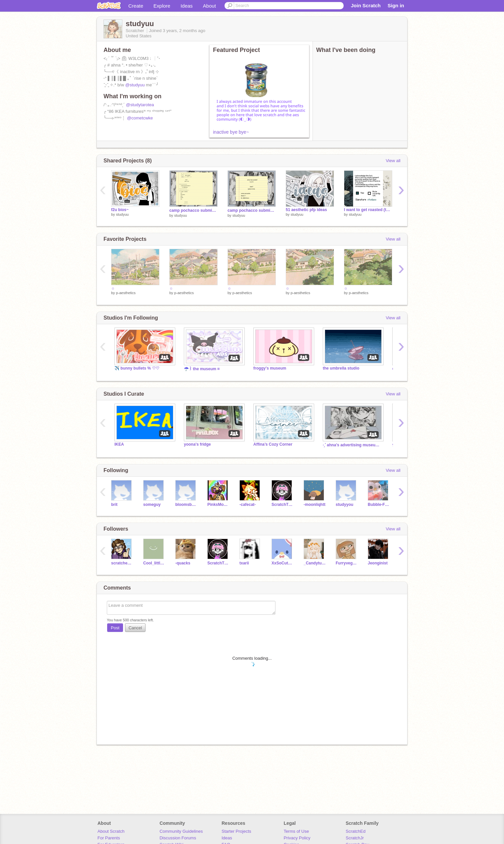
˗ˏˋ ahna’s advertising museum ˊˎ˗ (353, 445)
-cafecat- (248, 505)
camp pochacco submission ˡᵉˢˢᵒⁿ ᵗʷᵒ (193, 210)
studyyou (344, 505)
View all (393, 161)
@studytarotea (140, 105)
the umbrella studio (341, 368)
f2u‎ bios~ (120, 210)
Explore (162, 6)
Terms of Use (296, 831)
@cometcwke (140, 118)
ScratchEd (356, 831)
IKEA (119, 444)
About (210, 6)
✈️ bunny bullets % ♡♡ (137, 368)
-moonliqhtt (315, 505)
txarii (244, 563)
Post (115, 628)
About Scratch (111, 831)
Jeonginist (378, 563)
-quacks (183, 563)
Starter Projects (236, 831)
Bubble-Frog (379, 505)
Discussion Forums (178, 838)
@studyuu (135, 85)
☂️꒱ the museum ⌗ (202, 369)
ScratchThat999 (283, 505)
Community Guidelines (181, 831)
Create (136, 6)
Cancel (135, 628)
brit (114, 505)
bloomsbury (186, 505)
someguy (152, 505)
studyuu (123, 214)
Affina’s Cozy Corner (273, 444)
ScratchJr (355, 838)
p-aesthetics (126, 293)
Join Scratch (366, 5)
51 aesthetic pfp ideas (306, 210)
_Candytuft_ (315, 563)
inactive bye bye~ (231, 132)
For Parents (109, 838)
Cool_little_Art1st (154, 563)
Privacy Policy (297, 838)
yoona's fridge (197, 444)
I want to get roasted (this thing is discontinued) (368, 210)
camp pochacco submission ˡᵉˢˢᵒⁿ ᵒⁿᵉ (252, 210)
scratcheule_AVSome (122, 563)
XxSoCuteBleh (283, 563)
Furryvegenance (347, 563)
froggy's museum (270, 368)
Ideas (187, 6)
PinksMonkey (218, 505)
